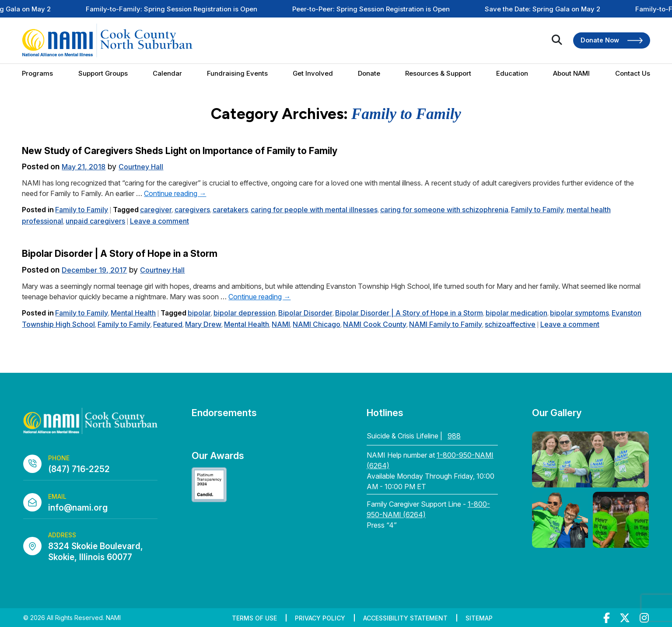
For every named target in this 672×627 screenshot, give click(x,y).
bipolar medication (516, 313)
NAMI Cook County (375, 324)
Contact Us (633, 73)
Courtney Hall (141, 167)
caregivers (192, 210)
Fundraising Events (237, 73)
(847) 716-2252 (79, 469)
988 (454, 436)
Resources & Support (438, 73)
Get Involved (313, 73)
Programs (37, 73)
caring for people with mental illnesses (314, 210)
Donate (369, 73)
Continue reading (175, 193)
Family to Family (82, 210)
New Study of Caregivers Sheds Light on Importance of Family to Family (180, 151)
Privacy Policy (320, 618)
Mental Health (133, 313)
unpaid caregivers (95, 221)
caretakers (230, 210)
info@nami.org (78, 508)
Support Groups (103, 73)
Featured (168, 324)
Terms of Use (254, 618)
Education (512, 73)
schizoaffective (510, 324)
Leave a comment (159, 221)
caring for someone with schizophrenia (444, 210)
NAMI (281, 324)
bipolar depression (245, 313)
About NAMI (571, 73)
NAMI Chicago (317, 324)
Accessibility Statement (405, 618)
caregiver (156, 210)
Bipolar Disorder (305, 313)
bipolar (199, 313)
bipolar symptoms (579, 313)
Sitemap (479, 618)
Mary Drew (203, 324)
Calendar (167, 73)
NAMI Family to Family (446, 324)
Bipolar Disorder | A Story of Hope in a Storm (120, 254)
